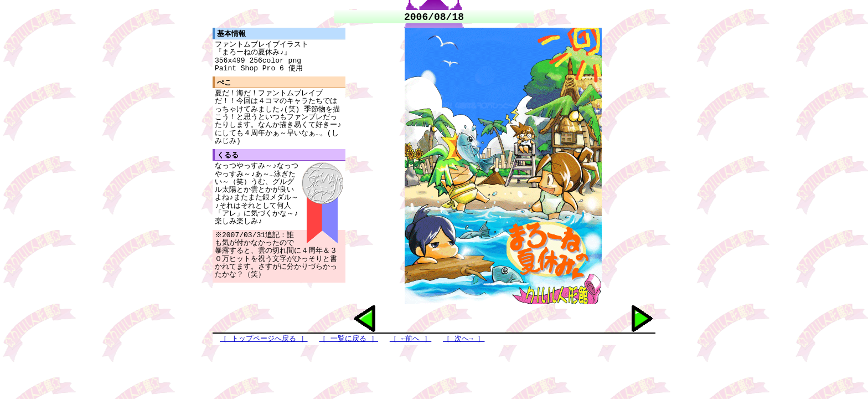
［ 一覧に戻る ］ (348, 339)
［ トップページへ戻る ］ (264, 339)
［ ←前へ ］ (410, 339)
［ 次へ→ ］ (464, 339)
